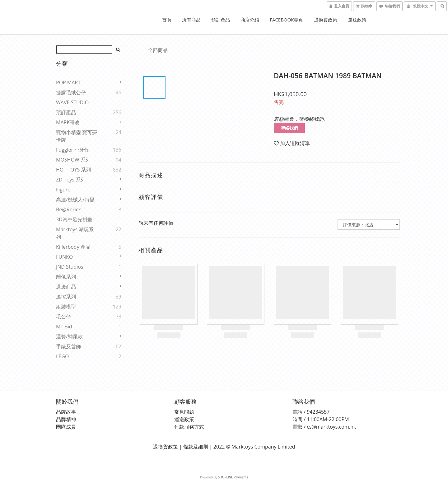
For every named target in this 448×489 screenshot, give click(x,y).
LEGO (62, 356)
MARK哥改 (68, 122)
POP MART (68, 82)
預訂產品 (221, 20)
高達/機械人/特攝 (75, 200)
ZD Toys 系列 (71, 180)
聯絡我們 (289, 128)
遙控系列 (66, 297)
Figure (63, 190)
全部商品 (158, 50)
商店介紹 (250, 20)
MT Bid (64, 327)
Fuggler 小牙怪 (73, 150)
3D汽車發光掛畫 (74, 219)
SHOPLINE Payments (233, 477)
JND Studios (70, 267)
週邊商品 (66, 287)
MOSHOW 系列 (73, 160)
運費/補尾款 (69, 336)
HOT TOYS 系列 (73, 170)
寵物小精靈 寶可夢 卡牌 (77, 136)
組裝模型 (66, 307)
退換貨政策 (326, 20)
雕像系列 (66, 277)
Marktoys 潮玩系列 (75, 233)
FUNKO (64, 257)
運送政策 (357, 20)
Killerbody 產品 (73, 247)
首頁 (167, 20)
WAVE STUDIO (72, 102)
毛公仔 (63, 317)
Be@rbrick (68, 209)
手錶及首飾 (68, 346)
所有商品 (191, 20)
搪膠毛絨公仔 (71, 92)
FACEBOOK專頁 (286, 20)
